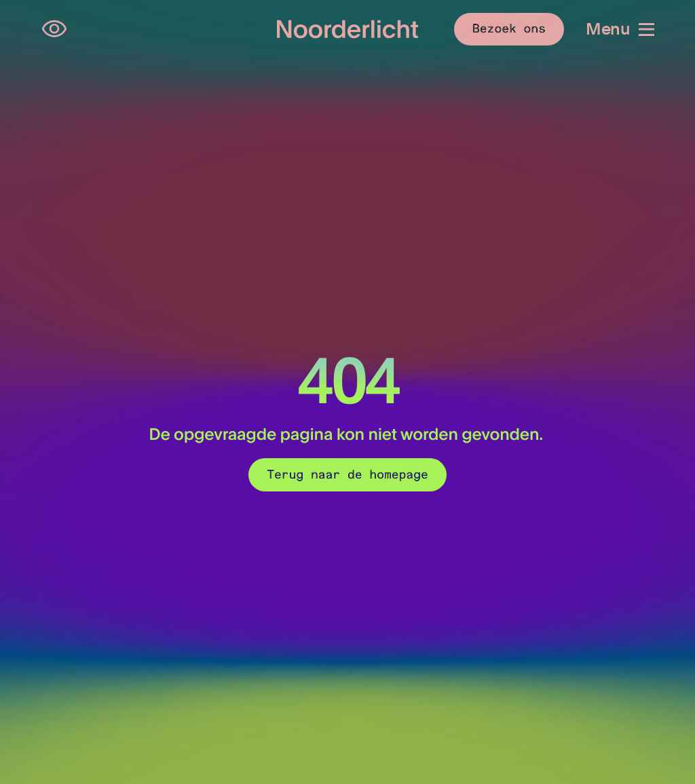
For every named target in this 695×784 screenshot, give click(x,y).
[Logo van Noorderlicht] (348, 30)
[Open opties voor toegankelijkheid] (54, 29)
